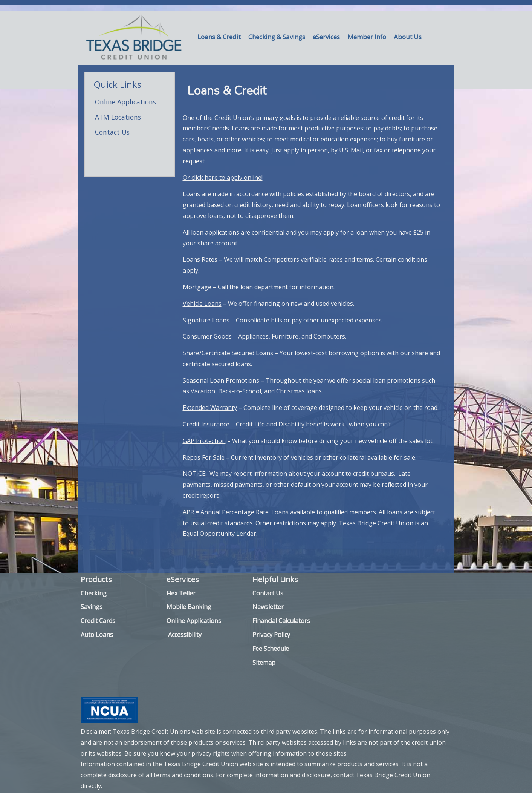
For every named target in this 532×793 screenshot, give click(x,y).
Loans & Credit (219, 37)
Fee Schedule (271, 649)
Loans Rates (200, 259)
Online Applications (125, 102)
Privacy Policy (271, 635)
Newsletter (268, 607)
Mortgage (198, 287)
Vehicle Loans (202, 304)
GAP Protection (204, 441)
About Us (408, 37)
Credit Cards (98, 621)
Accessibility (185, 635)
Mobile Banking (189, 607)
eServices (326, 37)
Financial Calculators (281, 621)
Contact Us (112, 132)
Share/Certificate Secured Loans (228, 353)
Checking (94, 593)
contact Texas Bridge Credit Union (382, 775)
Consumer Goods (207, 336)
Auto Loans (97, 635)
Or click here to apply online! (223, 178)
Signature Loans (206, 320)
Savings (92, 607)
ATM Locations (118, 117)
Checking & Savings (277, 37)
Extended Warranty (210, 408)
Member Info (367, 37)
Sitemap (264, 663)
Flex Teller (181, 593)
